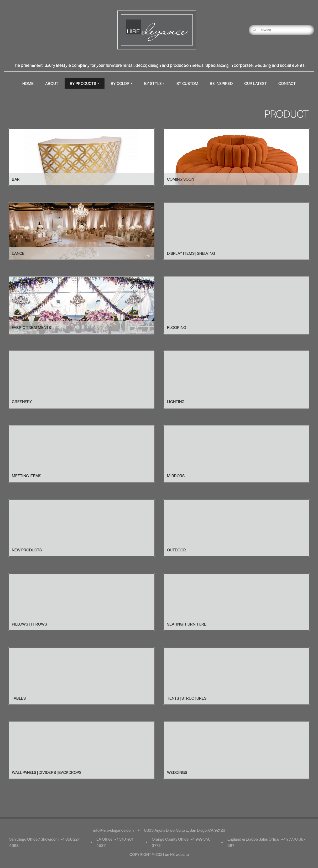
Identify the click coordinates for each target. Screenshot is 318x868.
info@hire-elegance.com (113, 830)
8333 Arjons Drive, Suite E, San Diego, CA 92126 (185, 830)
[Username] (287, 30)
